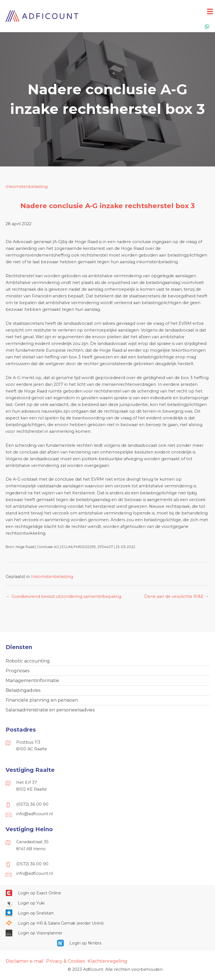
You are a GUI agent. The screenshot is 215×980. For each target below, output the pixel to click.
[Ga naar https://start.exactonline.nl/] (107, 893)
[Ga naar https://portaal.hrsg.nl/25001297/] (107, 923)
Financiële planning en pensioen (42, 700)
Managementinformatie (32, 681)
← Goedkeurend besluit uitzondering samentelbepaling (64, 596)
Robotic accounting (28, 661)
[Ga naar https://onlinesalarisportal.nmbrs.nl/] (107, 943)
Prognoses (17, 671)
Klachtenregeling (107, 961)
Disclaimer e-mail (24, 961)
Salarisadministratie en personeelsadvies (50, 710)
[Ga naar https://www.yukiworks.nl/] (107, 903)
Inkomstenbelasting (27, 187)
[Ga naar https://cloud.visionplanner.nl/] (107, 933)
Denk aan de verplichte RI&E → (177, 596)
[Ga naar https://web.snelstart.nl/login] (107, 913)
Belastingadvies (23, 690)
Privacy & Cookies (66, 961)
